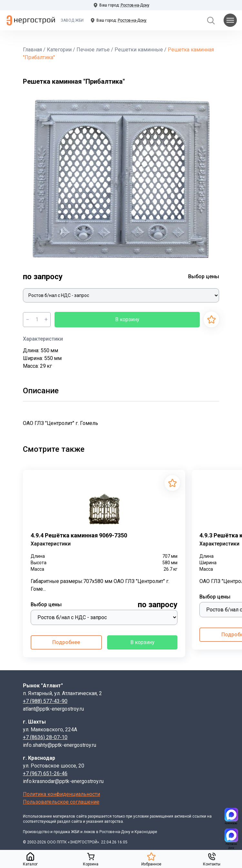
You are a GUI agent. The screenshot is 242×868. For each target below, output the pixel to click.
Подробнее (66, 642)
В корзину (127, 319)
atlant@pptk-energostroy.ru (53, 709)
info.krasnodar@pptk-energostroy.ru (63, 781)
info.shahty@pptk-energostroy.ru (60, 745)
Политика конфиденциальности (61, 794)
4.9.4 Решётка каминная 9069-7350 (79, 535)
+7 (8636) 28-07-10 (45, 737)
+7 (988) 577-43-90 (45, 701)
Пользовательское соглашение (61, 802)
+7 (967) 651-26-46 (45, 773)
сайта (81, 816)
